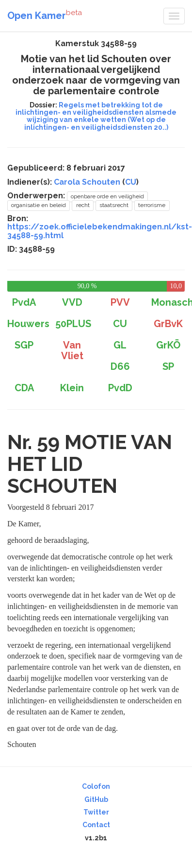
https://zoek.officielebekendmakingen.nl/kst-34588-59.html (100, 231)
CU (131, 182)
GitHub (96, 799)
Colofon (96, 786)
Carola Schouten (87, 182)
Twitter (96, 812)
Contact (96, 825)
